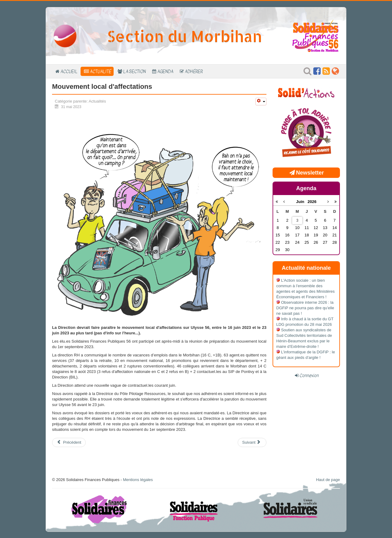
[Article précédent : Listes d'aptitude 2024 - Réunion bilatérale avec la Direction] (69, 442)
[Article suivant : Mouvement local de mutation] (252, 442)
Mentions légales (138, 480)
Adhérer (194, 71)
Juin (302, 202)
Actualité (100, 71)
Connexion (309, 375)
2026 (312, 202)
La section (134, 71)
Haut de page (328, 480)
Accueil (69, 71)
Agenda (165, 71)
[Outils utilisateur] (261, 102)
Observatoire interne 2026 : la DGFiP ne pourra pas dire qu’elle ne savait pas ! (305, 308)
